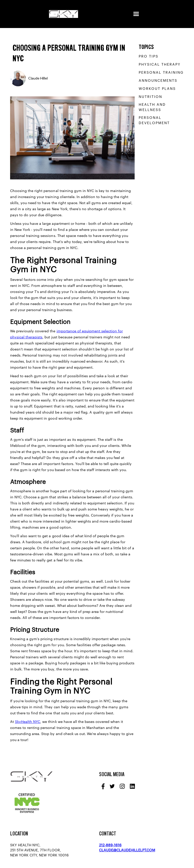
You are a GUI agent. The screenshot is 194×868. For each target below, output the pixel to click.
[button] (136, 14)
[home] (64, 14)
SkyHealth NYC (28, 722)
